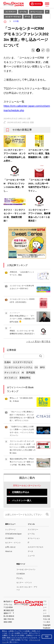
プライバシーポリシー (45, 607)
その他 (16, 21)
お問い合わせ (10, 547)
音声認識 (31, 372)
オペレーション (36, 12)
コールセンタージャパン (26, 569)
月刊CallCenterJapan (13, 534)
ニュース (37, 17)
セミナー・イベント (13, 543)
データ (27, 17)
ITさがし (20, 578)
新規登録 (36, 4)
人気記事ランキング (17, 265)
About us (9, 551)
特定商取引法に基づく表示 (47, 619)
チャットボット (12, 372)
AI (23, 372)
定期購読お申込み (21, 492)
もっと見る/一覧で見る (39, 341)
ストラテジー (11, 12)
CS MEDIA (9, 538)
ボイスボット (11, 378)
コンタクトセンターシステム (18, 367)
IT (47, 12)
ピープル (23, 12)
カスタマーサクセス (13, 17)
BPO (42, 367)
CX (36, 367)
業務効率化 (25, 378)
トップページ (10, 530)
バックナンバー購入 (22, 500)
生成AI (7, 362)
